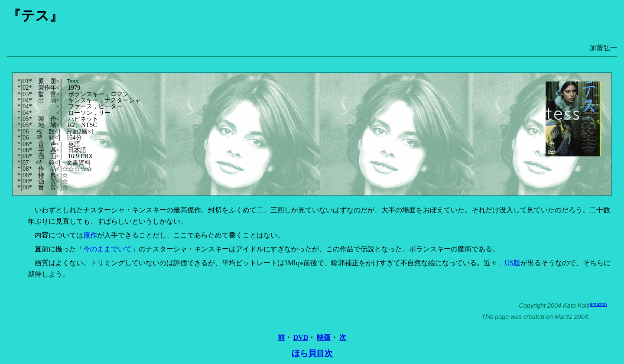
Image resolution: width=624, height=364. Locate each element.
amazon (598, 304)
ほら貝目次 (312, 353)
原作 (90, 235)
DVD (301, 337)
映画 (324, 337)
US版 (512, 263)
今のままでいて (107, 249)
